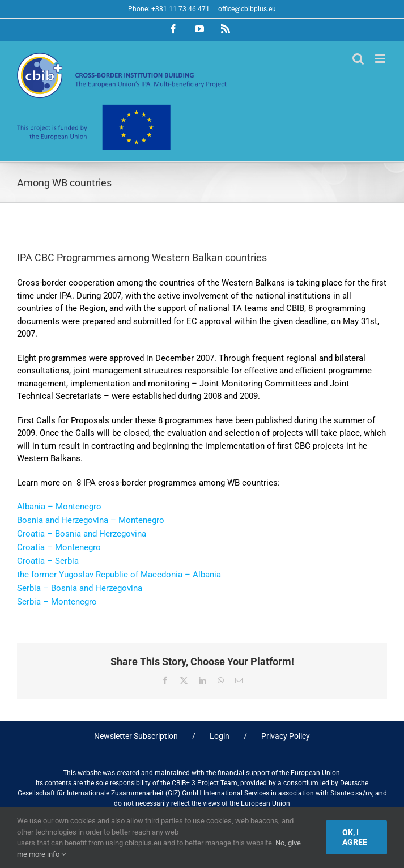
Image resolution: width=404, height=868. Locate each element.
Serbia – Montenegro (57, 602)
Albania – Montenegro (59, 507)
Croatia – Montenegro (59, 547)
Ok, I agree (355, 837)
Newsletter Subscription (136, 736)
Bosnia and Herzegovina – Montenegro (91, 520)
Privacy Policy (286, 736)
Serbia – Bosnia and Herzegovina (80, 588)
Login (220, 736)
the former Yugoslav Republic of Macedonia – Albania (119, 575)
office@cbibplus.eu (247, 9)
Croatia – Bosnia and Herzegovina (82, 534)
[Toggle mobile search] (358, 59)
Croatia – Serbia (48, 561)
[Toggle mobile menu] (381, 59)
